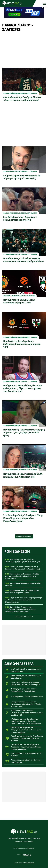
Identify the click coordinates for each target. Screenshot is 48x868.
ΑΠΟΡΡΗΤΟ (19, 842)
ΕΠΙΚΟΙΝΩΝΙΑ (12, 838)
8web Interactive (29, 863)
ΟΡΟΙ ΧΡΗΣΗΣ (29, 842)
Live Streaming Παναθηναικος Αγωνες (19, 296)
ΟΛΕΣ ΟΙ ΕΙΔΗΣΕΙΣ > (24, 617)
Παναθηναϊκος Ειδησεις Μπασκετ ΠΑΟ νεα (20, 93)
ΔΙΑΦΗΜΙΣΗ (36, 838)
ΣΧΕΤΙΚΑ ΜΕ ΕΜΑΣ (25, 838)
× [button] (43, 8)
